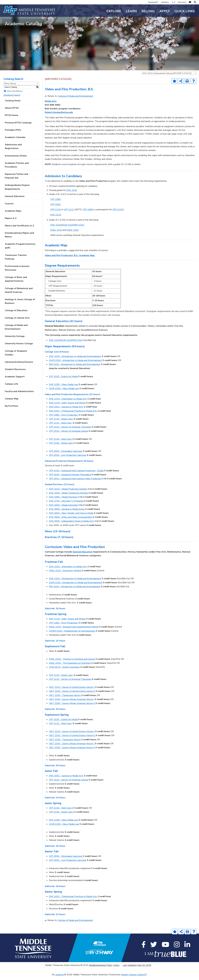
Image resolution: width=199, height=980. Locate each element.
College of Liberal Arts (17, 321)
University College (15, 340)
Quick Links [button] (185, 11)
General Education (15, 200)
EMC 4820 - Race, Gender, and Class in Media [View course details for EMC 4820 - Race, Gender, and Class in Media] (71, 517)
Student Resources (15, 373)
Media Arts (51, 105)
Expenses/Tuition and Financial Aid (16, 180)
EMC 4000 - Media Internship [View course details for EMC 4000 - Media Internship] (63, 509)
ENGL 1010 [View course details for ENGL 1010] (56, 234)
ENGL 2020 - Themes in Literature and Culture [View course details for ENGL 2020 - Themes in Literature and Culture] (72, 663)
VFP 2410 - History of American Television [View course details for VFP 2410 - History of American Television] (70, 431)
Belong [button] (148, 11)
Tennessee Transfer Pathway (16, 260)
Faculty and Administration (19, 395)
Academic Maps (13, 214)
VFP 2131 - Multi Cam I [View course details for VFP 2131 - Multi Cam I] (61, 427)
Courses (9, 207)
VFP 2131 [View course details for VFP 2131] (69, 213)
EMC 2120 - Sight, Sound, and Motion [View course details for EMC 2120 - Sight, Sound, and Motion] (67, 406)
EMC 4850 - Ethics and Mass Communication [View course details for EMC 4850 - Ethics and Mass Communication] (71, 521)
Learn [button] (131, 11)
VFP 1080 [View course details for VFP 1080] (55, 203)
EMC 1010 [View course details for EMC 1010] (72, 194)
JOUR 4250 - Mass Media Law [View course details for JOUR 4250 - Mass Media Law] (64, 392)
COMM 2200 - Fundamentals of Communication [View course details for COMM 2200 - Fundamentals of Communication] (72, 634)
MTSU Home (12, 119)
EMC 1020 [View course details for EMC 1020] (56, 228)
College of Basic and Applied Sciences (16, 283)
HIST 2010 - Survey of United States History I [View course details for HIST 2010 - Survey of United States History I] (72, 691)
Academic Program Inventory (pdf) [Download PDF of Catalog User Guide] (20, 249)
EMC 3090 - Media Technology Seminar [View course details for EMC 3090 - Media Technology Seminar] (68, 497)
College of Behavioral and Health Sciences (19, 294)
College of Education (16, 314)
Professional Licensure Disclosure (17, 272)
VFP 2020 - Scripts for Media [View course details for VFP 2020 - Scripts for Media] (63, 380)
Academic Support (15, 380)
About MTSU (12, 112)
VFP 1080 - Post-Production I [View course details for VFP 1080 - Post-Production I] (64, 418)
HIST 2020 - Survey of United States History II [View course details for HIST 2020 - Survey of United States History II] (72, 695)
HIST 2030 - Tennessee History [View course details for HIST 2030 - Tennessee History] (65, 699)
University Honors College (19, 347)
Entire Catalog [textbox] (10, 87)
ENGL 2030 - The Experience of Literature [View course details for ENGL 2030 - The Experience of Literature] (70, 667)
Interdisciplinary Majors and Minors (19, 238)
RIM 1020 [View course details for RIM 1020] (79, 228)
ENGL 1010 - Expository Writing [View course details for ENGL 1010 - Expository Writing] (65, 574)
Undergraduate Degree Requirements (17, 191)
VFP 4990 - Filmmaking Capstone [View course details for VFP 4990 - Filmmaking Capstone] (66, 455)
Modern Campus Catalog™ (134, 978)
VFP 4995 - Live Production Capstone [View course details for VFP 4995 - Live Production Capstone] (68, 459)
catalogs (59, 978)
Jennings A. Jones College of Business (20, 305)
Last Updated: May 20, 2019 (137, 969)
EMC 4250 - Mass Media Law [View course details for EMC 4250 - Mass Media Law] (64, 388)
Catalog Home (13, 104)
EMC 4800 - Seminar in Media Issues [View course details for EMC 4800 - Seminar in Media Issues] (67, 513)
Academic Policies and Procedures (17, 168)
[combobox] (169, 77)
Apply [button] (165, 11)
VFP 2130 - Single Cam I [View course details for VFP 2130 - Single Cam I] (61, 423)
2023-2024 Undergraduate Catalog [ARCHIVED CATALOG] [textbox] (167, 77)
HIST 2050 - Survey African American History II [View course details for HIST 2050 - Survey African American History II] (72, 707)
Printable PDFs (13, 133)
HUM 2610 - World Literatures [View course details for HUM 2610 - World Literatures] (64, 671)
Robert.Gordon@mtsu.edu (59, 116)
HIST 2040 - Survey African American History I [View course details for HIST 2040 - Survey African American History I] (72, 703)
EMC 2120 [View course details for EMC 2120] (56, 218)
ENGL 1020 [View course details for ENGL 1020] (73, 234)
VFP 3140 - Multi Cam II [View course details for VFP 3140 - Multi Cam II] (61, 443)
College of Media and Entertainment (16, 331)
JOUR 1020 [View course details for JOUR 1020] (67, 228)
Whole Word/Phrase (15, 95)
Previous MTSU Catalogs (18, 126)
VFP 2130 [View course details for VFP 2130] (55, 213)
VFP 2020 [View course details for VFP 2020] (55, 208)
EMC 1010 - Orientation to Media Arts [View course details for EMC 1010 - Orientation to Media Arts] (68, 402)
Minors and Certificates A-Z (19, 229)
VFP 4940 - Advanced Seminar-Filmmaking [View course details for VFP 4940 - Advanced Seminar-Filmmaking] (70, 478)
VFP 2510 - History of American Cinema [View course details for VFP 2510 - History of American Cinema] (68, 435)
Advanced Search (12, 99)
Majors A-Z (11, 222)
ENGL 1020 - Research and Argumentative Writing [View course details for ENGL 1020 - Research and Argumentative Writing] (74, 630)
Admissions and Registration (13, 150)
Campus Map (12, 402)
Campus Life (11, 388)
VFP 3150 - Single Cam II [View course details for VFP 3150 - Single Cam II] (61, 447)
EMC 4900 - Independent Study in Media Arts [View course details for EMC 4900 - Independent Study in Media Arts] (71, 525)
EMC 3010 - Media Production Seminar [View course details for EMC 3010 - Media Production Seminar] (68, 492)
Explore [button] (114, 11)
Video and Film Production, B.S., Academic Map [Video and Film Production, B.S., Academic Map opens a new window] (70, 259)
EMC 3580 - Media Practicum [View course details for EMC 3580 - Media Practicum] (63, 501)
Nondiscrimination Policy (101, 969)
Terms (116, 969)
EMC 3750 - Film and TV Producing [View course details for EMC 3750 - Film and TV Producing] (66, 505)
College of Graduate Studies (16, 356)
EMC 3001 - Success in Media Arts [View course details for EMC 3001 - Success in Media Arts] (66, 410)
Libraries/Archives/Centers (19, 365)
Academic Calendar (15, 141)
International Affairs (16, 159)
